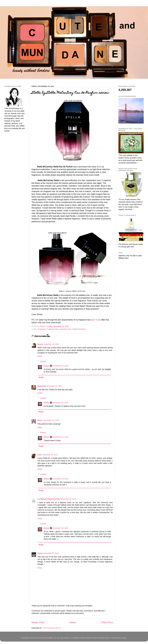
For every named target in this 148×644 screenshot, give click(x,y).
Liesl (40, 455)
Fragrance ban (53, 329)
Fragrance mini (65, 329)
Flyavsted (42, 386)
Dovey (46, 366)
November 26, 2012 (68, 499)
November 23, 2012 (51, 344)
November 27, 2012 (51, 553)
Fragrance (42, 329)
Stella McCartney (79, 329)
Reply (40, 356)
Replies (43, 361)
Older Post (107, 622)
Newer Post (38, 622)
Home (73, 622)
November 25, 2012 (50, 455)
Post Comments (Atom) (52, 628)
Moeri (40, 420)
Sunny (40, 344)
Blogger (124, 638)
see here (96, 320)
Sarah (40, 553)
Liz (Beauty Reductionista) (49, 499)
